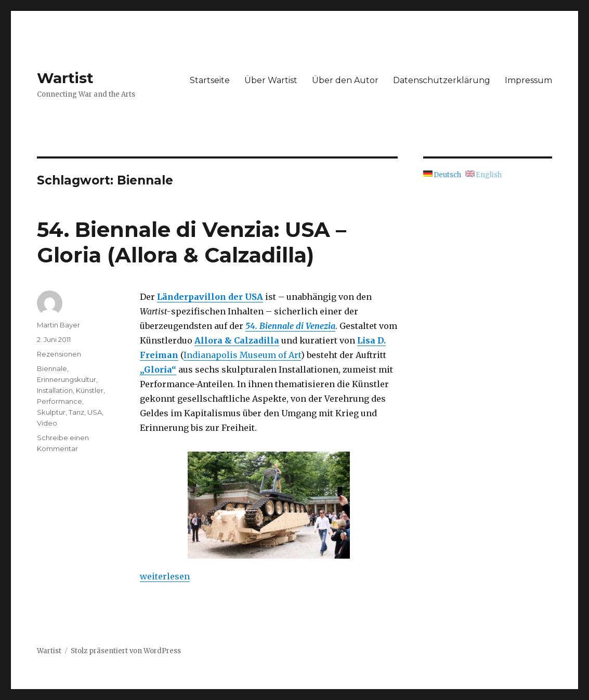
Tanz (76, 412)
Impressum (528, 80)
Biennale (52, 368)
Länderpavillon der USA (210, 297)
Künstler (90, 390)
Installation (55, 390)
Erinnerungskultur (67, 379)
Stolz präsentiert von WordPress (126, 651)
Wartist (65, 78)
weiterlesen (165, 576)
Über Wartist (271, 80)
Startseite (210, 80)
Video (47, 423)
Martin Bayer (58, 325)
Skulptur (51, 412)
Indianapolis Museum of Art (242, 355)
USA (95, 412)
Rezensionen (59, 354)
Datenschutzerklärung (442, 80)
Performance (60, 401)
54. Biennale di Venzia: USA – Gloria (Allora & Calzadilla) (192, 242)
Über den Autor (345, 80)
